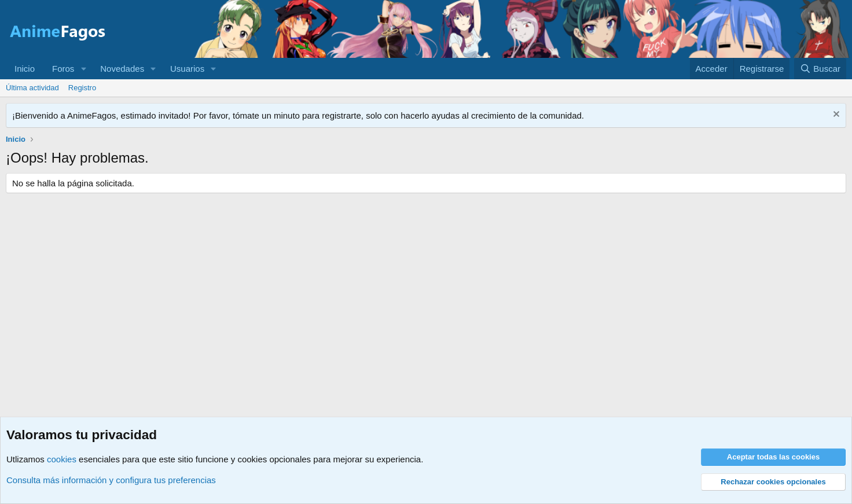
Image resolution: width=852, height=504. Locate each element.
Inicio (25, 69)
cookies (62, 459)
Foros (63, 69)
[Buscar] (820, 69)
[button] (83, 69)
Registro (82, 88)
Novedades (122, 69)
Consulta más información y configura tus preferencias (111, 480)
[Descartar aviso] (835, 115)
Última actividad (32, 88)
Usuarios (187, 69)
